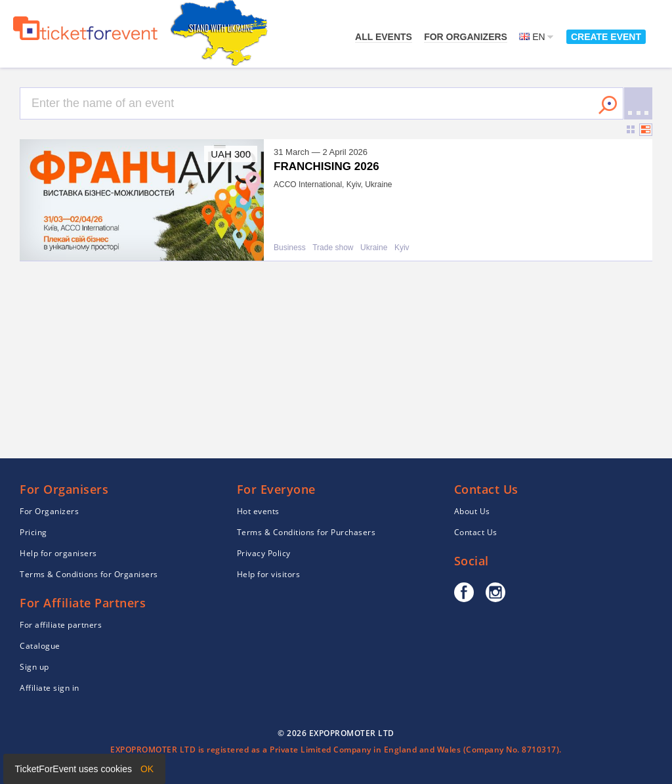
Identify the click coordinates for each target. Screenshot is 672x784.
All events (384, 37)
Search (608, 105)
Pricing (33, 532)
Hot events (258, 511)
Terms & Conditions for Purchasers (306, 532)
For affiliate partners (61, 625)
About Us (472, 511)
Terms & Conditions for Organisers (89, 574)
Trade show (333, 248)
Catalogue (40, 646)
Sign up (34, 667)
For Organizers (466, 37)
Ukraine (374, 248)
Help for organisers (58, 553)
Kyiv (402, 248)
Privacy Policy (264, 553)
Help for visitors (269, 574)
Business (290, 248)
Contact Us (476, 532)
